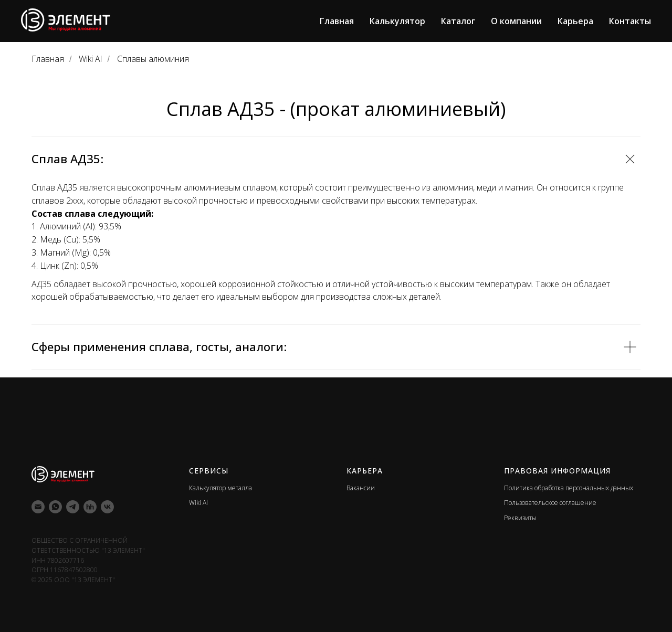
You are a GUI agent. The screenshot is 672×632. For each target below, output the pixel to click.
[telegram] (73, 507)
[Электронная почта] (38, 507)
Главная (337, 21)
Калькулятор (397, 21)
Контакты (630, 21)
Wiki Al (90, 59)
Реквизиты (520, 518)
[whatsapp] (55, 507)
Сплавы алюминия (153, 59)
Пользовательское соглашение (550, 503)
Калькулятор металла (220, 488)
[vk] (107, 507)
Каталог (458, 21)
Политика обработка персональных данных (569, 488)
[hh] (90, 507)
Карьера (575, 21)
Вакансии (361, 488)
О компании (516, 21)
